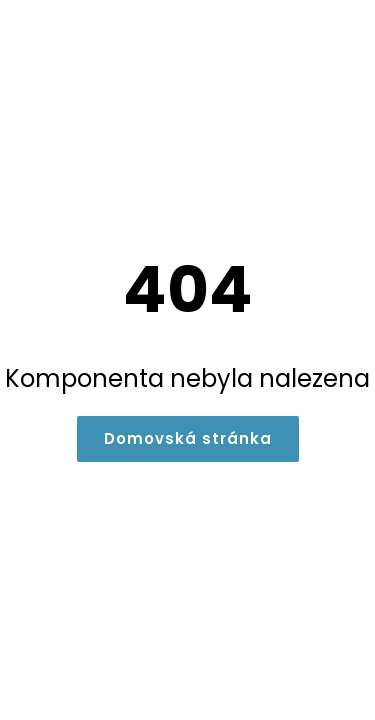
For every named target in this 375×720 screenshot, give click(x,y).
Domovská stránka (188, 438)
